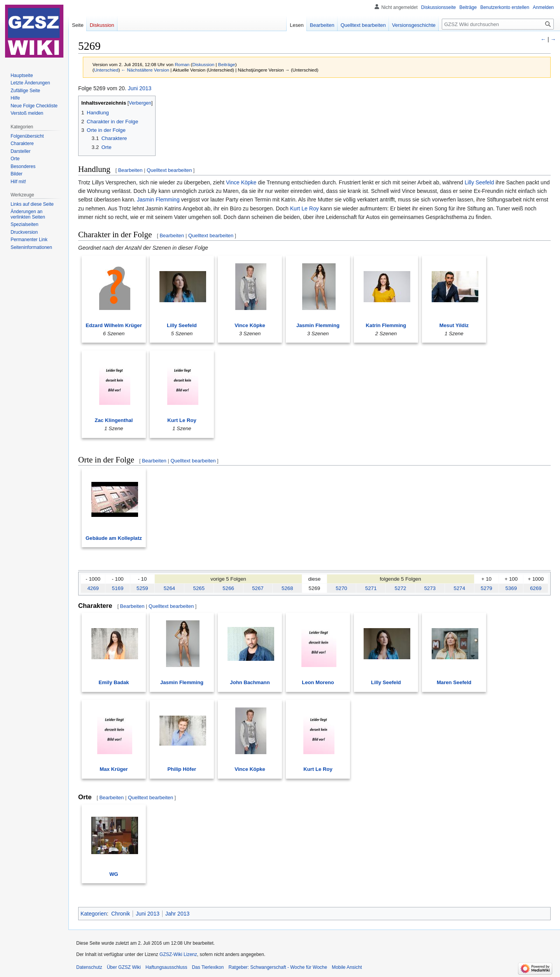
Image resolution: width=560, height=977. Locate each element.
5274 (460, 588)
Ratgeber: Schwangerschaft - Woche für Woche (278, 967)
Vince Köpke (241, 182)
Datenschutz (89, 967)
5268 (287, 588)
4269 (93, 588)
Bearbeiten (130, 170)
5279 (486, 588)
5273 (430, 588)
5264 (170, 588)
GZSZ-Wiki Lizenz (178, 954)
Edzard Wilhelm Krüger (114, 325)
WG (114, 874)
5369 (511, 588)
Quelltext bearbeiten (169, 170)
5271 (371, 588)
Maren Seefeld (454, 682)
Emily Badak (114, 682)
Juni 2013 (140, 88)
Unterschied (106, 70)
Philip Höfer (182, 769)
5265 (199, 588)
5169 (118, 588)
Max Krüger (114, 769)
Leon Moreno (318, 682)
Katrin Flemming (386, 325)
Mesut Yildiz (454, 325)
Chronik (121, 914)
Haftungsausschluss (166, 967)
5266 (228, 588)
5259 (142, 588)
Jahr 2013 (177, 914)
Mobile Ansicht (347, 967)
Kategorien (94, 914)
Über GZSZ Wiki (124, 967)
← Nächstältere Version (145, 70)
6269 (536, 588)
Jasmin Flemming (158, 200)
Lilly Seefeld (479, 182)
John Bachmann (250, 682)
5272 (401, 588)
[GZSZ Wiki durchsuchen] (498, 24)
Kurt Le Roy (304, 208)
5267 (258, 588)
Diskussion (203, 64)
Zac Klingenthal (114, 420)
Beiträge (227, 64)
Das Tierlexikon (208, 967)
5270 (341, 588)
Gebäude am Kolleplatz (114, 538)
